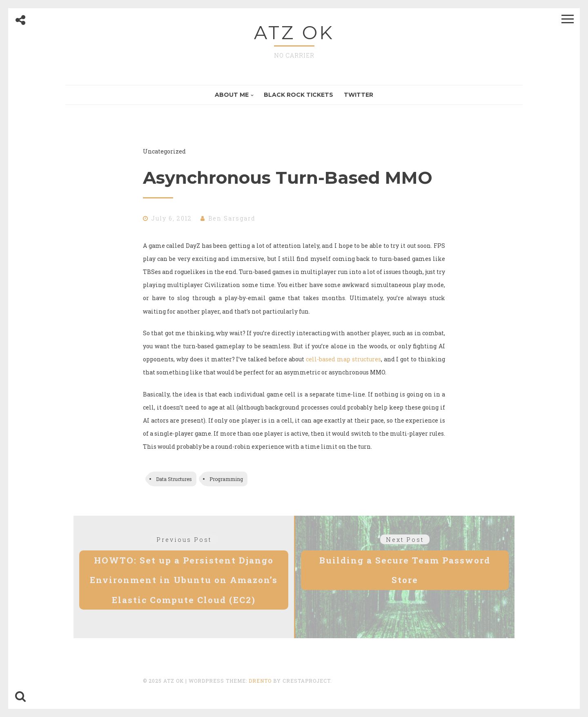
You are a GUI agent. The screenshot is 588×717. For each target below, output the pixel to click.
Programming (226, 479)
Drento (260, 681)
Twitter (359, 95)
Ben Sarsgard (232, 218)
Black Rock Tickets (298, 95)
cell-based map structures (343, 359)
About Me (232, 95)
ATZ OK (294, 32)
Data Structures (174, 479)
